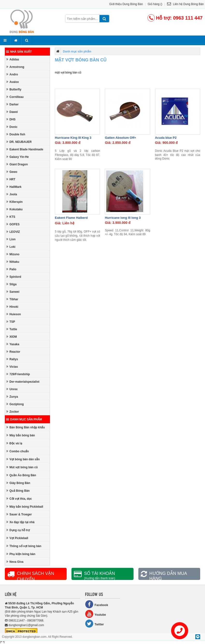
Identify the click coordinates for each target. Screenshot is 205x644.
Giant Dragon (17, 164)
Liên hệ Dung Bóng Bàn (185, 4)
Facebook (97, 604)
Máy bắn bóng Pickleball (25, 507)
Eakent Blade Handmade (25, 149)
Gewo (12, 172)
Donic (12, 127)
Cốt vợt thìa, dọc (19, 499)
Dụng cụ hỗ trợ (18, 530)
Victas (12, 367)
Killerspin (14, 202)
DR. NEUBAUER (19, 142)
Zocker (13, 412)
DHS (11, 119)
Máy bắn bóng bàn (21, 435)
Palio (11, 269)
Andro (12, 74)
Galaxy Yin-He (18, 157)
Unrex (12, 389)
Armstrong (15, 67)
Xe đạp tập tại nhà (20, 522)
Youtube (95, 614)
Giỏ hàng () (155, 4)
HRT (11, 179)
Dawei (12, 112)
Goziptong (15, 404)
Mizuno (13, 254)
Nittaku (13, 262)
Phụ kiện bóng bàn (21, 554)
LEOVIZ (13, 232)
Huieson (14, 314)
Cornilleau (15, 97)
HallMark (14, 187)
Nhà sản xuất (19, 52)
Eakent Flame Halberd (71, 218)
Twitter (94, 624)
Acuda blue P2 (166, 138)
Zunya (12, 397)
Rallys (12, 359)
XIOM (12, 337)
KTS (11, 217)
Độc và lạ (14, 443)
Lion (11, 239)
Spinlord (14, 277)
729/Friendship (18, 374)
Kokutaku (14, 209)
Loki (11, 247)
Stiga (11, 284)
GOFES (13, 224)
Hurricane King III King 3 (73, 138)
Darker (12, 104)
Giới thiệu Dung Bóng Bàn (126, 4)
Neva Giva (15, 562)
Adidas (13, 59)
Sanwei (13, 292)
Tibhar (12, 299)
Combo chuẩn (18, 451)
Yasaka (13, 344)
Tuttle (12, 329)
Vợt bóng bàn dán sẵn (23, 459)
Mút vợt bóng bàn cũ (22, 467)
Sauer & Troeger (19, 514)
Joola (12, 194)
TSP (11, 322)
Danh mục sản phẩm (24, 419)
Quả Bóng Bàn (18, 491)
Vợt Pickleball (17, 538)
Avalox (13, 82)
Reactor (13, 352)
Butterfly (14, 89)
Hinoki (12, 307)
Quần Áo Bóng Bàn (21, 475)
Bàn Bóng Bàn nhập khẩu (26, 427)
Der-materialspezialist (23, 382)
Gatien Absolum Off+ (120, 138)
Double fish (16, 134)
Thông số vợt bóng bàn (24, 546)
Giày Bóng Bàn (18, 483)
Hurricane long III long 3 (123, 218)
